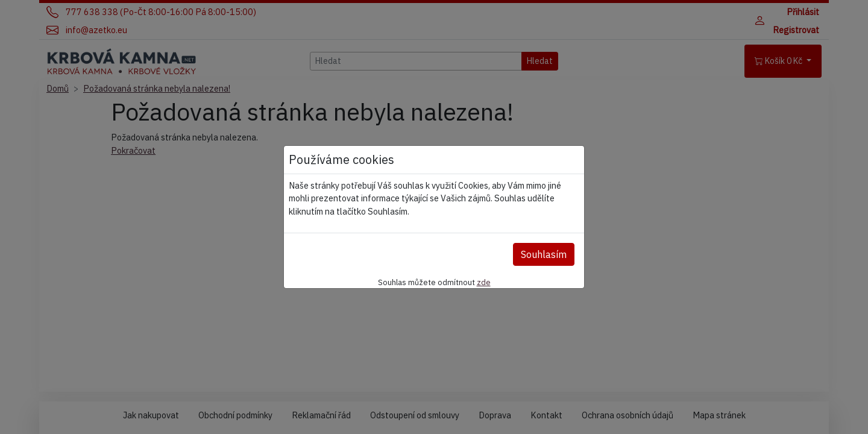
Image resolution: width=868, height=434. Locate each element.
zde (484, 282)
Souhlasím (544, 254)
